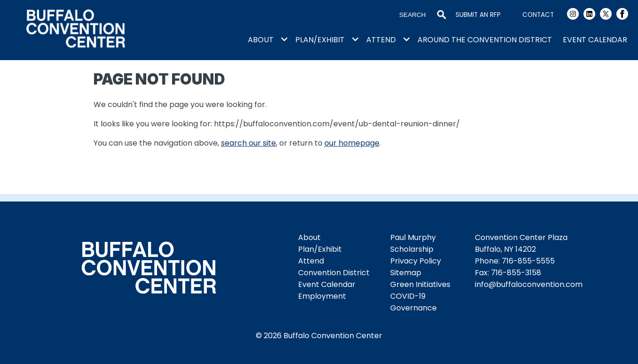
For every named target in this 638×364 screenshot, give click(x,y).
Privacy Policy (416, 261)
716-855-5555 (528, 261)
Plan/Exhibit (320, 40)
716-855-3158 (516, 273)
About (261, 40)
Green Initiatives (420, 284)
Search (441, 15)
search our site (248, 143)
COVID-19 (408, 296)
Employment (322, 296)
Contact (538, 15)
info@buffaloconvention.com (529, 284)
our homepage (352, 143)
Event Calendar (595, 40)
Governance (414, 308)
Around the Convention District (485, 40)
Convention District (334, 273)
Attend (381, 40)
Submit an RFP (478, 15)
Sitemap (406, 273)
